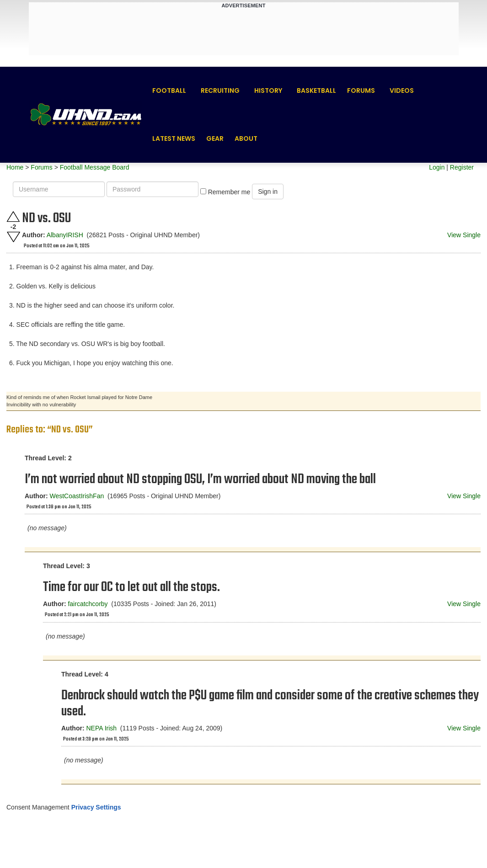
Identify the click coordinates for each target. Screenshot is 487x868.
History (268, 91)
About (246, 138)
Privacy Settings (96, 807)
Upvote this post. (13, 216)
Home (15, 167)
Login (437, 167)
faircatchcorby (88, 604)
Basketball (316, 91)
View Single (464, 235)
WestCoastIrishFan (77, 496)
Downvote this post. (13, 237)
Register (462, 167)
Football (169, 91)
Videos (402, 91)
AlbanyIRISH (65, 235)
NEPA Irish (101, 728)
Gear (215, 138)
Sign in (268, 192)
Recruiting (220, 91)
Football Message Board (95, 167)
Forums (361, 91)
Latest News (174, 138)
